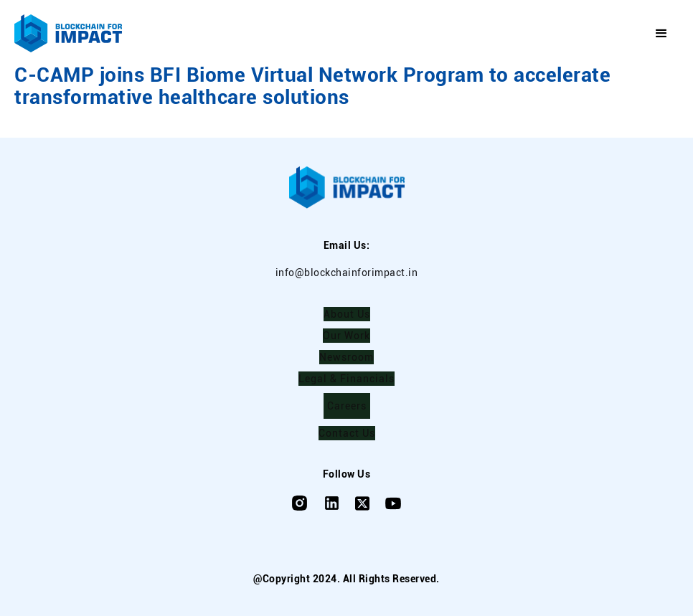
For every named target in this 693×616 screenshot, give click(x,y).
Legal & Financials (346, 379)
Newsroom (346, 357)
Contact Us (347, 433)
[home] (68, 33)
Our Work (346, 336)
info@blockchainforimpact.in (347, 273)
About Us (347, 314)
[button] (662, 34)
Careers (347, 406)
